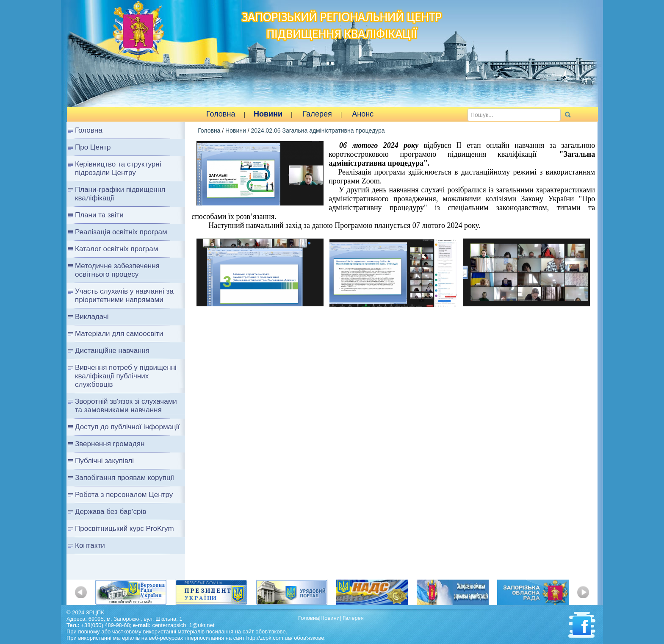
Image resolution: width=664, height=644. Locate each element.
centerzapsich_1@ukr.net (183, 625)
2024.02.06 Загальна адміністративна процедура (318, 130)
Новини (268, 114)
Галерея (317, 114)
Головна (221, 114)
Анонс (363, 114)
